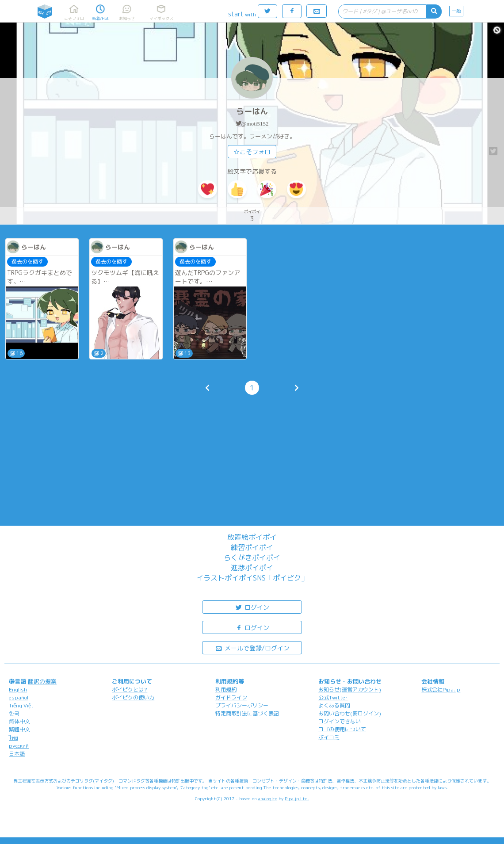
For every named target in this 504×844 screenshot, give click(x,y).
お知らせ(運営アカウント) (350, 689)
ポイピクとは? (130, 689)
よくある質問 (334, 705)
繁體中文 (19, 729)
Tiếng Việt (21, 705)
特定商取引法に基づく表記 (247, 713)
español (19, 697)
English (18, 689)
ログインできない (340, 721)
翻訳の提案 (42, 681)
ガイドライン (231, 697)
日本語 (17, 754)
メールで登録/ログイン (252, 647)
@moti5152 (255, 124)
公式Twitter (333, 697)
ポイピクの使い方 (133, 697)
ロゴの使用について (342, 729)
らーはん (252, 111)
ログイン (252, 607)
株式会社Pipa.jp (441, 689)
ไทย (13, 738)
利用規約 (226, 689)
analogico (268, 798)
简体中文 (19, 721)
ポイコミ (329, 737)
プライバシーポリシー (242, 705)
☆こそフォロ (252, 152)
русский (19, 746)
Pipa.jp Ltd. (297, 798)
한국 (14, 713)
